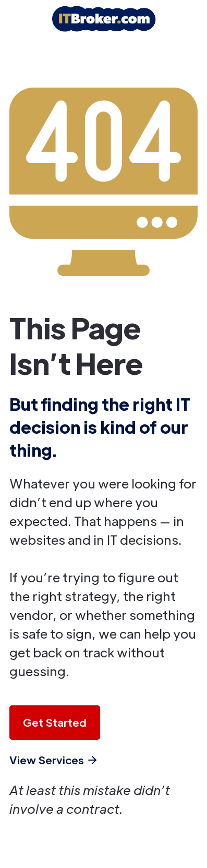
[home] (104, 19)
